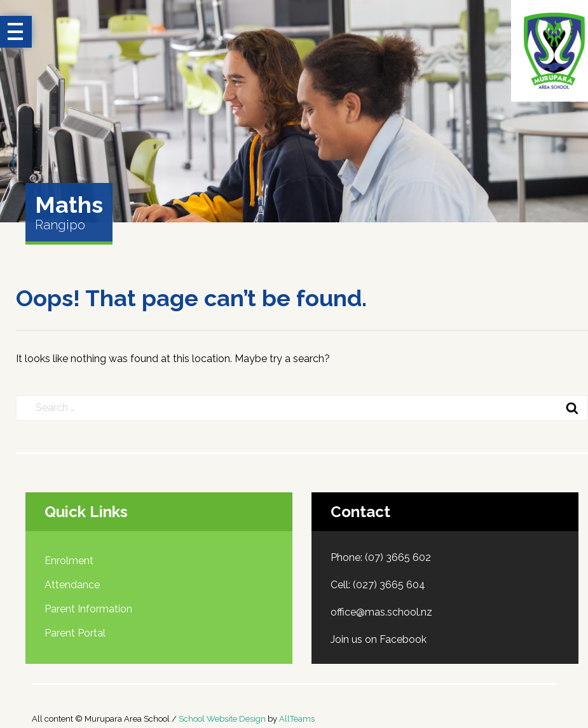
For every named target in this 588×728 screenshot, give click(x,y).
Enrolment (69, 561)
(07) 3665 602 (398, 557)
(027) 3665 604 (389, 585)
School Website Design (222, 719)
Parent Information (88, 609)
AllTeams (297, 719)
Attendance (72, 585)
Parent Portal (75, 633)
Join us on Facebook (379, 639)
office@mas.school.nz (381, 612)
